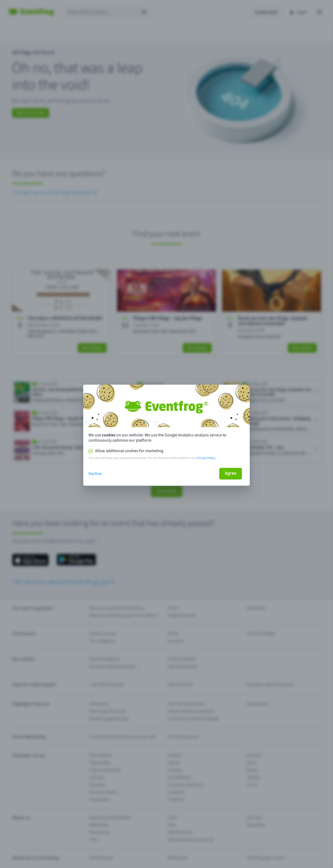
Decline (95, 474)
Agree (231, 473)
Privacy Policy (206, 458)
